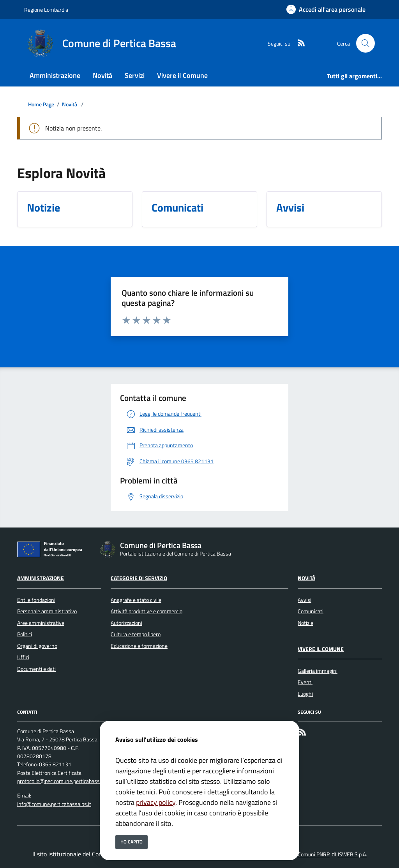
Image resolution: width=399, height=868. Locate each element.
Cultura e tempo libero (136, 634)
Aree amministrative (41, 623)
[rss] (298, 43)
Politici (25, 634)
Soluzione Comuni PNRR (302, 854)
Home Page (41, 105)
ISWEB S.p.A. (352, 854)
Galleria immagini (318, 671)
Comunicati (311, 611)
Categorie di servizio (139, 578)
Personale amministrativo (47, 611)
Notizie (305, 623)
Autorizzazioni (126, 623)
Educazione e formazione (139, 646)
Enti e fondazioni (36, 600)
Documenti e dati (36, 669)
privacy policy (156, 802)
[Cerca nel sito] (365, 43)
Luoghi (305, 694)
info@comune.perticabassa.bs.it (54, 804)
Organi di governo (37, 646)
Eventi (305, 682)
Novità (70, 105)
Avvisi (305, 600)
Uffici (23, 657)
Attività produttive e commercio (147, 611)
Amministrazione (41, 578)
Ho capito (132, 842)
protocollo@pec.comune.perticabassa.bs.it (65, 781)
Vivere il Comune (321, 649)
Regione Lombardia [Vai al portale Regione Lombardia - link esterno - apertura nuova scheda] (46, 10)
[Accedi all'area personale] (326, 9)
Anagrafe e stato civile (136, 600)
